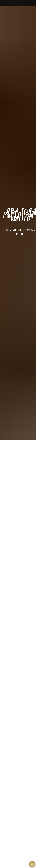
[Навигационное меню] (33, 3)
